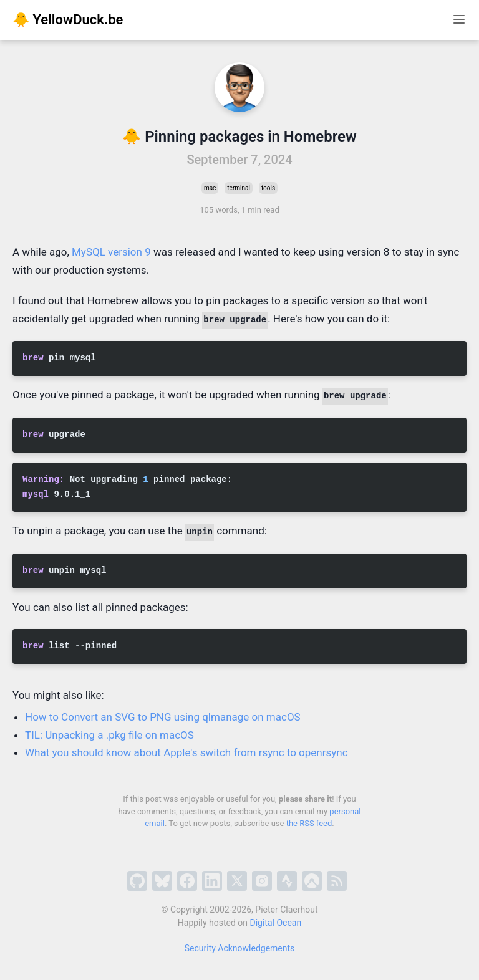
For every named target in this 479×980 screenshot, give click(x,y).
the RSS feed (309, 823)
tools (268, 188)
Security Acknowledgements (240, 948)
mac (210, 188)
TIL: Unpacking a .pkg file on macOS (109, 735)
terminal (239, 188)
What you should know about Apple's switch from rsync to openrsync (186, 752)
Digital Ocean (276, 923)
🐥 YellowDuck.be (68, 20)
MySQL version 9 (111, 252)
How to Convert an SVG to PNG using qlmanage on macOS (163, 717)
